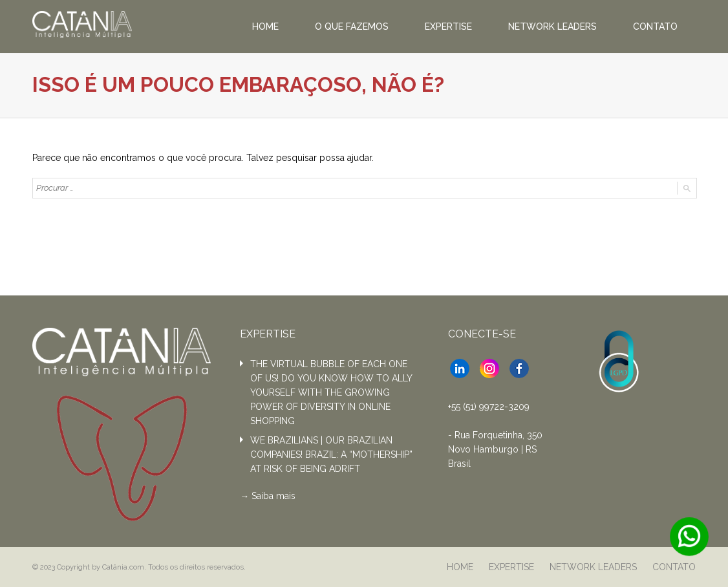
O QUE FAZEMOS (352, 27)
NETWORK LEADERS (552, 27)
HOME (265, 27)
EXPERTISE (448, 27)
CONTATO (655, 27)
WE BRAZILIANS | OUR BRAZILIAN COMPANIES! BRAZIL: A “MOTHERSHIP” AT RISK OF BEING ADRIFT (331, 454)
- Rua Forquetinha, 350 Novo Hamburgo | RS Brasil (495, 449)
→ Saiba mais (268, 496)
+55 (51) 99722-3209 (489, 407)
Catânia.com (123, 567)
